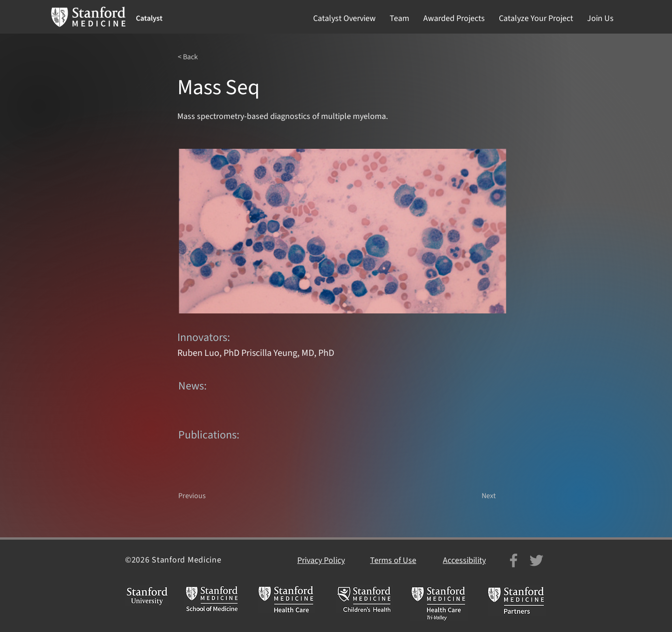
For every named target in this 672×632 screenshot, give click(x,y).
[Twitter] (536, 560)
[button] (344, 19)
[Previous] (209, 496)
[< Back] (209, 57)
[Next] (472, 496)
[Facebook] (514, 560)
